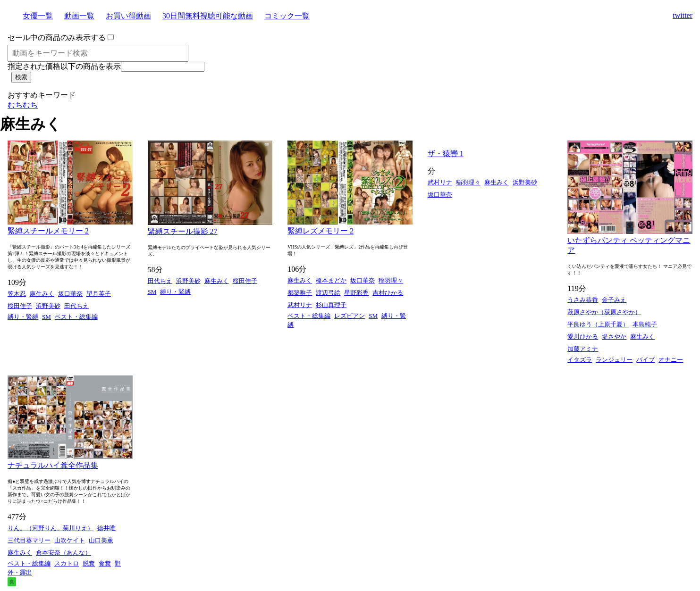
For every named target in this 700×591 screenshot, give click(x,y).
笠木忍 (17, 294)
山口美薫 (101, 540)
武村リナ (300, 305)
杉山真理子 (331, 305)
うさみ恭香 (583, 300)
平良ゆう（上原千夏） (598, 324)
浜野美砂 (48, 306)
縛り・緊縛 (23, 317)
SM (46, 317)
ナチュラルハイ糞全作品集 (53, 465)
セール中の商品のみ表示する (57, 37)
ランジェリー (614, 360)
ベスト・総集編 (76, 317)
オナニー (671, 360)
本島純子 (645, 324)
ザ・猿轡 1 (446, 154)
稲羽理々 (391, 280)
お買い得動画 (128, 16)
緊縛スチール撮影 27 (183, 231)
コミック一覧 (287, 16)
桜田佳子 (20, 306)
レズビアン (350, 316)
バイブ (645, 360)
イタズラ (580, 360)
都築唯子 (300, 293)
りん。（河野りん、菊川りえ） (51, 528)
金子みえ (614, 300)
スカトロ (67, 563)
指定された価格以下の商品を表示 (64, 66)
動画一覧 (79, 16)
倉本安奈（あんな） (63, 553)
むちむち (23, 105)
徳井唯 (106, 528)
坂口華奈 (70, 294)
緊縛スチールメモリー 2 (48, 231)
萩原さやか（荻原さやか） (604, 312)
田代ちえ (76, 306)
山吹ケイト (70, 540)
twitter (683, 15)
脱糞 (89, 563)
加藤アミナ (583, 349)
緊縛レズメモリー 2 (320, 231)
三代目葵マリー (29, 540)
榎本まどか (331, 280)
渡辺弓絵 (328, 293)
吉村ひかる (388, 293)
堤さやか (614, 337)
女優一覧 (38, 16)
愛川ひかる (583, 337)
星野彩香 (356, 293)
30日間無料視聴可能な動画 (208, 16)
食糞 (105, 563)
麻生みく (42, 294)
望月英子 (99, 294)
